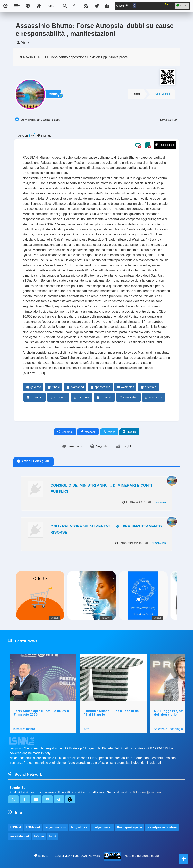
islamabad (75, 387)
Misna (53, 94)
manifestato (128, 397)
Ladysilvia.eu (102, 827)
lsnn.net (42, 856)
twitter (109, 432)
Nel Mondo (163, 94)
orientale (148, 387)
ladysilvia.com (55, 827)
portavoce (34, 397)
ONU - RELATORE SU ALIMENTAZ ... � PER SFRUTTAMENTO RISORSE (106, 529)
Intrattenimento (24, 729)
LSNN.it (15, 827)
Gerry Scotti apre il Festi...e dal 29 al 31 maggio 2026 (41, 713)
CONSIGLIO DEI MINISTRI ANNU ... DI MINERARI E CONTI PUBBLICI (101, 488)
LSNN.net (33, 827)
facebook (88, 432)
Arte (87, 729)
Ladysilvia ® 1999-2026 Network (77, 856)
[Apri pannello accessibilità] (28, 6)
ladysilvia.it (79, 827)
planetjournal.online (162, 827)
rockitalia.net (19, 836)
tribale (53, 387)
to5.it (52, 836)
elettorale (82, 397)
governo (33, 387)
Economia (160, 502)
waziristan (125, 387)
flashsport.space (129, 827)
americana (153, 397)
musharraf (58, 397)
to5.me (39, 836)
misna (135, 94)
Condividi (65, 432)
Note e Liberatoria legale (142, 856)
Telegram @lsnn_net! (148, 792)
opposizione (100, 387)
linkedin (129, 432)
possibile (104, 397)
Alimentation (159, 543)
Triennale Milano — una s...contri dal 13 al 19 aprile (112, 713)
